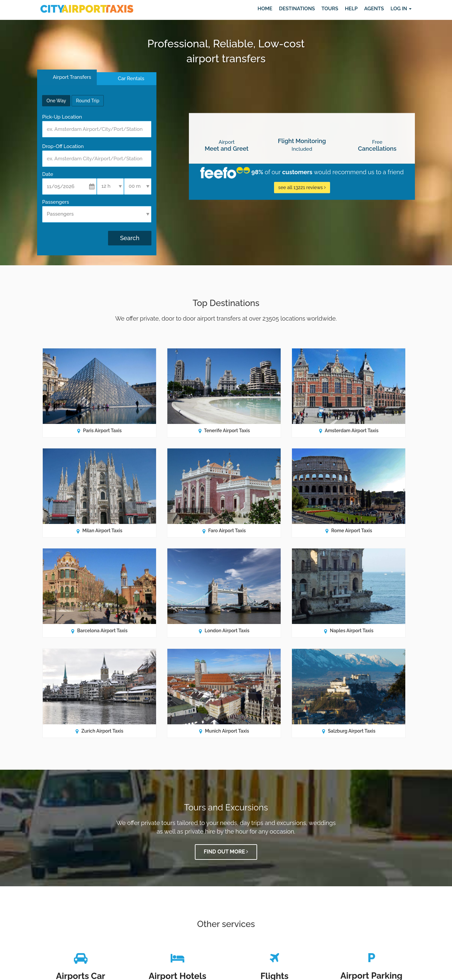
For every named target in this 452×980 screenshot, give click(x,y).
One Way (56, 101)
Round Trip (87, 101)
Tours (330, 9)
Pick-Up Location (62, 117)
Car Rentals (131, 78)
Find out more (226, 852)
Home (265, 9)
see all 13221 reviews (302, 187)
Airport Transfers (71, 77)
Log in (401, 9)
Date (48, 174)
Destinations (297, 9)
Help (351, 9)
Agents (374, 9)
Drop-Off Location (63, 146)
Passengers (56, 202)
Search (130, 238)
